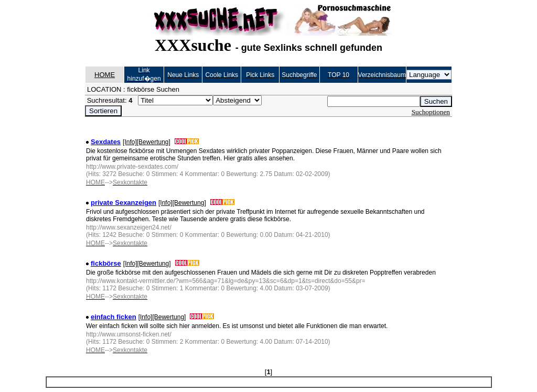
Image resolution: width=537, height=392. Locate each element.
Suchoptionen (431, 112)
